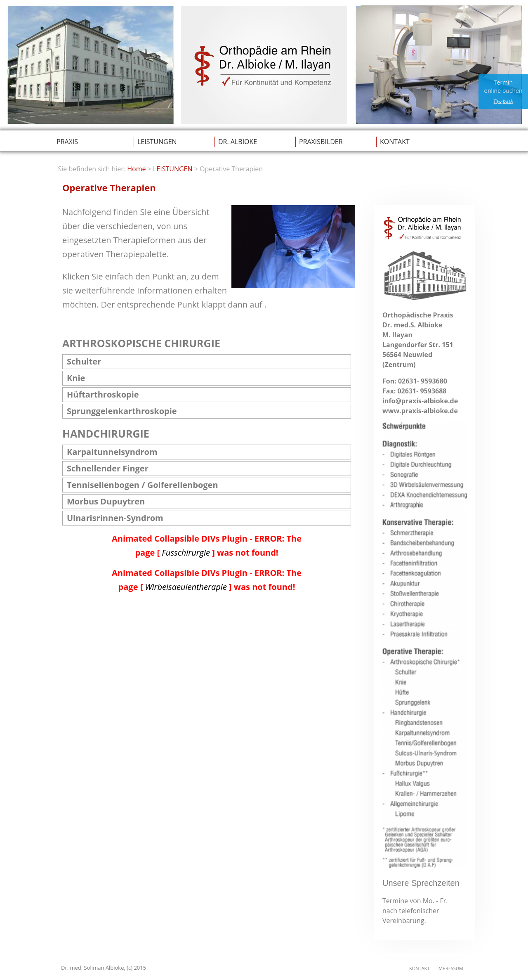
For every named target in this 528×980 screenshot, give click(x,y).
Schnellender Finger (108, 468)
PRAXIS (67, 142)
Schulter (84, 361)
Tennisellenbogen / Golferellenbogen (143, 485)
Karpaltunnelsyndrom (112, 452)
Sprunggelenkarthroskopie (122, 411)
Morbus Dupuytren (106, 501)
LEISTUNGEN (157, 142)
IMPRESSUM (449, 968)
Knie (76, 378)
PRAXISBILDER (321, 142)
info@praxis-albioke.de (420, 401)
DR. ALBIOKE (238, 142)
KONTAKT (395, 142)
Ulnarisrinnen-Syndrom (115, 518)
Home (136, 169)
